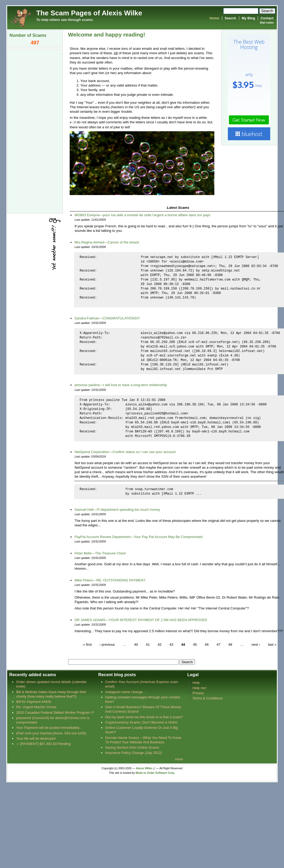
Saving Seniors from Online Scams (132, 747)
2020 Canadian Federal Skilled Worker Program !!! (55, 712)
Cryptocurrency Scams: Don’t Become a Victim (141, 722)
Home (214, 18)
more (179, 759)
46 (207, 644)
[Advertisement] (35, 130)
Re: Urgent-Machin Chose (36, 707)
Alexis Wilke (144, 768)
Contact (267, 18)
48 (230, 644)
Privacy (198, 693)
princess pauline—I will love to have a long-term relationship (121, 385)
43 (171, 644)
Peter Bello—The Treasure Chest (100, 553)
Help (196, 682)
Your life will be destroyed (36, 738)
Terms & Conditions (208, 698)
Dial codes (267, 23)
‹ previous (107, 644)
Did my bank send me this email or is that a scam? (144, 717)
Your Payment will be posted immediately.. (49, 727)
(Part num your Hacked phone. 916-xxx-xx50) (51, 733)
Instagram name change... (125, 692)
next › (256, 644)
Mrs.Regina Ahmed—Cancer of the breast (107, 242)
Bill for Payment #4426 (34, 701)
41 (148, 644)
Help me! (199, 688)
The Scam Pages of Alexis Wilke (89, 13)
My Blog (248, 18)
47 (218, 644)
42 (160, 644)
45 (195, 644)
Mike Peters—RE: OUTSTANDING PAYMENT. (110, 580)
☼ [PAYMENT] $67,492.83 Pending (43, 743)
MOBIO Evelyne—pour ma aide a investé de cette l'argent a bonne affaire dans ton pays (142, 215)
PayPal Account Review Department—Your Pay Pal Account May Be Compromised (138, 537)
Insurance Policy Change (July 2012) (134, 752)
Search (230, 18)
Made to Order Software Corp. (155, 773)
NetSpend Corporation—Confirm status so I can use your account (125, 452)
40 (136, 644)
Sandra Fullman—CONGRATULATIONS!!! (107, 318)
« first (87, 644)
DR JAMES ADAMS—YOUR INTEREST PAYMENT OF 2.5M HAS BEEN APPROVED (141, 620)
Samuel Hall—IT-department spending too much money (117, 509)
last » (272, 644)
